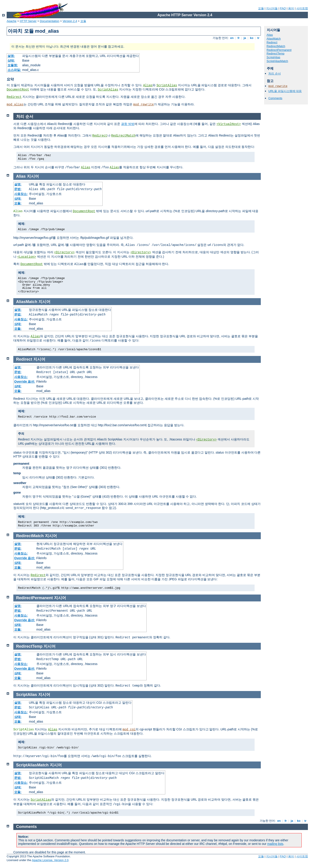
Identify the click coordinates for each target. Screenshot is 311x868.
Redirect (14, 97)
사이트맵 (302, 8)
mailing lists (275, 844)
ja (245, 38)
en (232, 38)
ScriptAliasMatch (277, 61)
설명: (11, 56)
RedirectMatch (276, 46)
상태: (11, 60)
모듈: (18, 203)
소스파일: (14, 70)
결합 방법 (128, 124)
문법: (18, 189)
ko (252, 38)
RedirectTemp (275, 53)
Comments (275, 98)
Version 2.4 (70, 21)
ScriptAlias (167, 85)
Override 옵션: (25, 382)
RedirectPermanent (279, 50)
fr (239, 38)
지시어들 (272, 8)
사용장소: (21, 194)
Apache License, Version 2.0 (50, 860)
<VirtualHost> (229, 124)
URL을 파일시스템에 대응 (285, 91)
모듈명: (13, 65)
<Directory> (64, 252)
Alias (148, 85)
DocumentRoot (18, 90)
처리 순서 (275, 73)
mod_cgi (129, 729)
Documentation (49, 21)
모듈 (261, 8)
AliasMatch (274, 39)
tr (258, 38)
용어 (291, 8)
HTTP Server (28, 21)
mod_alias (15, 104)
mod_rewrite (144, 104)
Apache (12, 21)
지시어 (33, 176)
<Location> (27, 257)
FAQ (283, 8)
